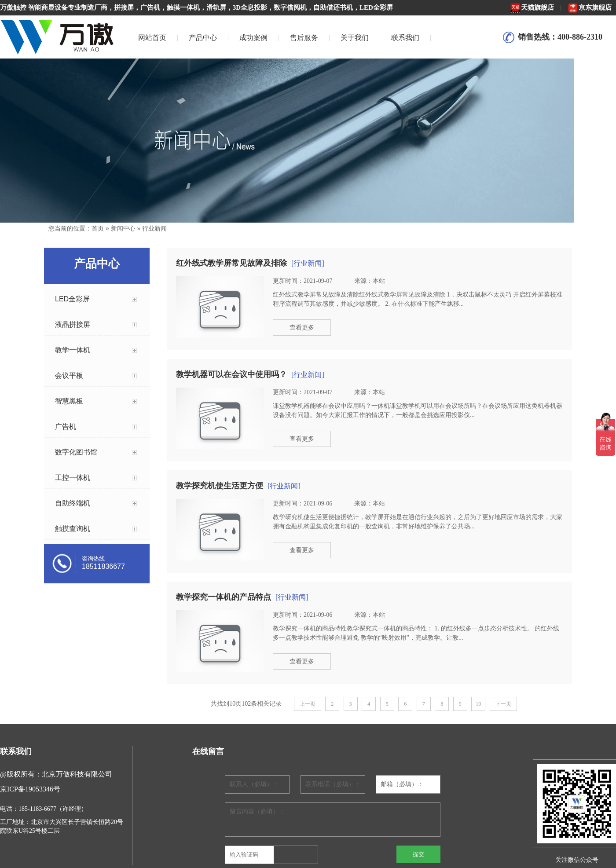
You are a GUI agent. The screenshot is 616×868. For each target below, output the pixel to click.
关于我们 (355, 38)
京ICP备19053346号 (30, 789)
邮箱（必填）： (402, 784)
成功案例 (253, 38)
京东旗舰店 (590, 7)
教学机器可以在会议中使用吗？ (231, 374)
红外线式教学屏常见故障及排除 (231, 263)
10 (478, 704)
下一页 (503, 704)
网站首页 (152, 38)
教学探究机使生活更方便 (220, 486)
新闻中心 (123, 228)
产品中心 (203, 38)
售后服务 (304, 38)
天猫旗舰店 (532, 7)
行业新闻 (154, 228)
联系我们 (405, 38)
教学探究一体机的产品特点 (224, 597)
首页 (98, 228)
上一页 (308, 704)
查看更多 (302, 328)
